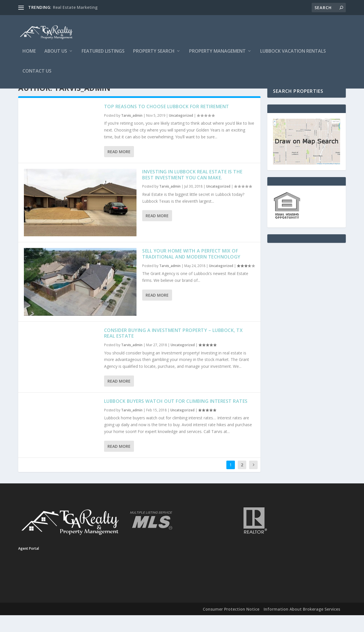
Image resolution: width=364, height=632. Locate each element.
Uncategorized (181, 133)
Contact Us (37, 73)
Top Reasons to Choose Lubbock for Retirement (167, 124)
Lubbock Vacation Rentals (293, 53)
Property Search (154, 53)
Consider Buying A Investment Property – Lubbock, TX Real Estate (173, 350)
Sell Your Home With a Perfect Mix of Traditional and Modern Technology (191, 271)
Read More (119, 169)
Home (29, 53)
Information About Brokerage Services (302, 626)
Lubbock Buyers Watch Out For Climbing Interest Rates (176, 418)
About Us (56, 53)
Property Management (217, 53)
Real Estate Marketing (75, 7)
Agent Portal (29, 566)
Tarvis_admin (132, 133)
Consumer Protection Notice (231, 626)
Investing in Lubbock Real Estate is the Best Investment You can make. (192, 192)
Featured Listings (103, 53)
